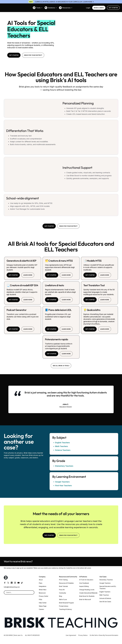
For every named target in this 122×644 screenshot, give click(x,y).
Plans (41, 583)
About (41, 580)
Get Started (113, 8)
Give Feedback (84, 583)
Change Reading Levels (87, 590)
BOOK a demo (99, 8)
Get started (13, 275)
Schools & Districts (105, 598)
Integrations (43, 586)
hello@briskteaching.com (12, 587)
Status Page (43, 606)
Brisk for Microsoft (85, 599)
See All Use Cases (105, 602)
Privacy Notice (83, 635)
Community (63, 593)
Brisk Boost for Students (87, 596)
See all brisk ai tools (61, 366)
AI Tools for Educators (86, 580)
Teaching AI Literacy (65, 609)
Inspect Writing (84, 586)
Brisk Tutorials (63, 586)
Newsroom (42, 593)
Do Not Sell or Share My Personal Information (104, 635)
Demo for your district (33, 55)
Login (88, 8)
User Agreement (71, 635)
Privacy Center (44, 596)
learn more (28, 275)
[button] (38, 8)
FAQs (41, 599)
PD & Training (63, 580)
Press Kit (62, 590)
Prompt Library (64, 606)
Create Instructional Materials (88, 593)
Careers (41, 609)
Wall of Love (63, 599)
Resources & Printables (66, 583)
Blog (61, 596)
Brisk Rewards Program (66, 603)
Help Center (43, 603)
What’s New (43, 590)
